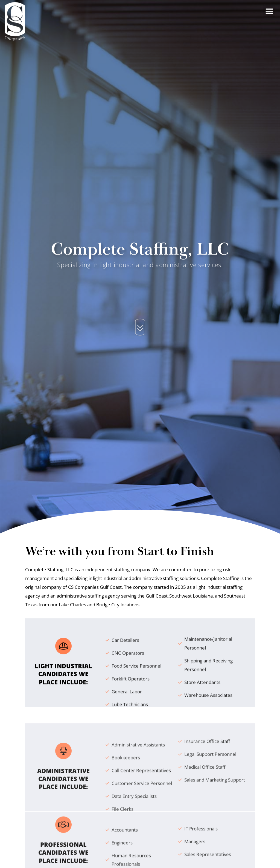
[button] (269, 8)
